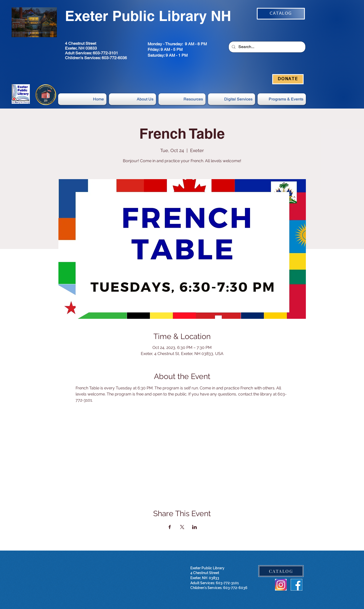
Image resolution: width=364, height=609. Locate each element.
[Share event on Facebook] (170, 527)
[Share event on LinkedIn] (195, 527)
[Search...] (267, 47)
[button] (232, 99)
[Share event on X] (182, 527)
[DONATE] (288, 79)
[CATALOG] (281, 14)
